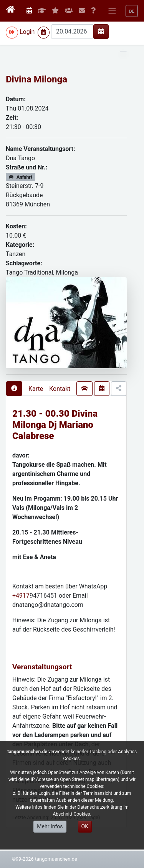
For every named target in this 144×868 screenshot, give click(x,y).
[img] (101, 31)
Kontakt (60, 389)
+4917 (21, 596)
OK (85, 826)
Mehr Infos (50, 826)
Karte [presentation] (36, 389)
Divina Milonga (36, 79)
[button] (132, 11)
